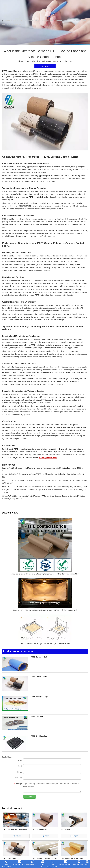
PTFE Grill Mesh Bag (36, 735)
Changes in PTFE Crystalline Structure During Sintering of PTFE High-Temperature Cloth (45, 610)
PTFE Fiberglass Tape (37, 696)
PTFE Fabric (65, 829)
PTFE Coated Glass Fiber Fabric (15, 829)
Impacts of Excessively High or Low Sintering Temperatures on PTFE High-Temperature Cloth (45, 573)
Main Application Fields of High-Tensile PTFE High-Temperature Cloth (45, 643)
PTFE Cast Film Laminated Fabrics (45, 858)
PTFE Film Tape (34, 716)
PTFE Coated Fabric (36, 676)
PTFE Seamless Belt (39, 829)
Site (70, 61)
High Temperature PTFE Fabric (72, 858)
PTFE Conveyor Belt (36, 656)
